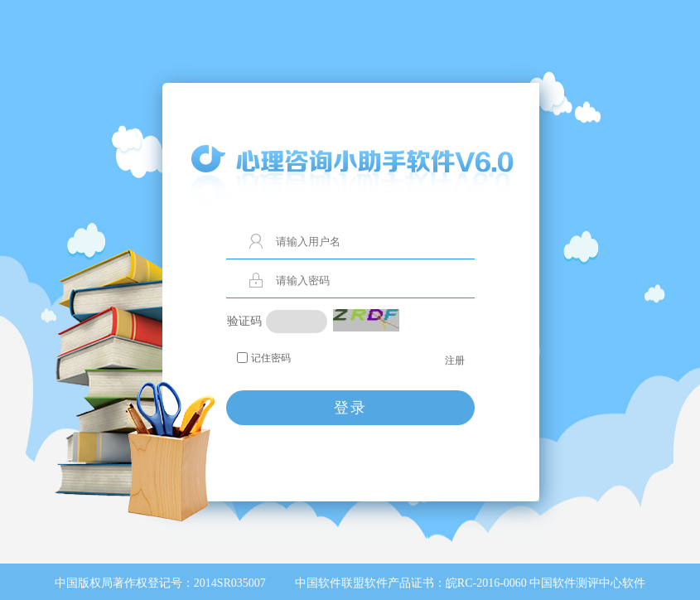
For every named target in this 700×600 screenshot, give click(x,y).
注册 (455, 360)
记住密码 (271, 358)
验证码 (244, 321)
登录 (350, 408)
